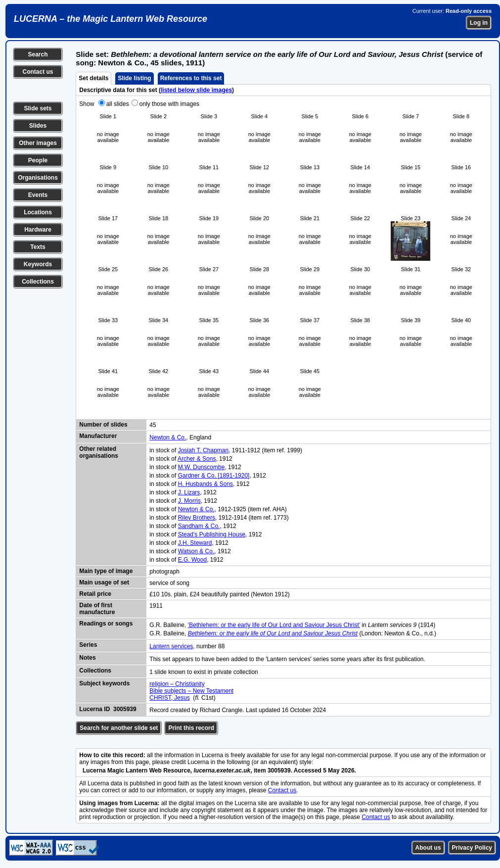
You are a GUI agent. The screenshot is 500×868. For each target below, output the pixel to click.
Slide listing (134, 78)
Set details (93, 78)
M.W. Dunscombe (202, 467)
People (38, 160)
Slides (38, 126)
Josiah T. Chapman (204, 450)
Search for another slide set (119, 728)
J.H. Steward (195, 543)
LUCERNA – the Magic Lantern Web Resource (111, 19)
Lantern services (171, 646)
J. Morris (189, 501)
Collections (38, 282)
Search (38, 54)
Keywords (38, 264)
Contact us (38, 72)
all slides (118, 104)
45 (153, 425)
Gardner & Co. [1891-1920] (214, 476)
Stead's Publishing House (212, 534)
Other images (38, 143)
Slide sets (38, 108)
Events (38, 195)
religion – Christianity (177, 684)
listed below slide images (196, 90)
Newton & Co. (168, 437)
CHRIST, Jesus (169, 698)
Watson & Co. (196, 551)
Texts (38, 247)
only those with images (169, 104)
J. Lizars (189, 492)
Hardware (38, 230)
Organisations (38, 178)
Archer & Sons (197, 459)
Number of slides (103, 425)
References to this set (191, 78)
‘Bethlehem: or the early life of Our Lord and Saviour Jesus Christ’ (274, 625)
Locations (38, 212)
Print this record (191, 728)
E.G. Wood (192, 560)
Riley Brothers (197, 518)
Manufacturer (98, 436)
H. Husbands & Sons (205, 484)
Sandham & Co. (199, 526)
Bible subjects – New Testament (191, 691)
